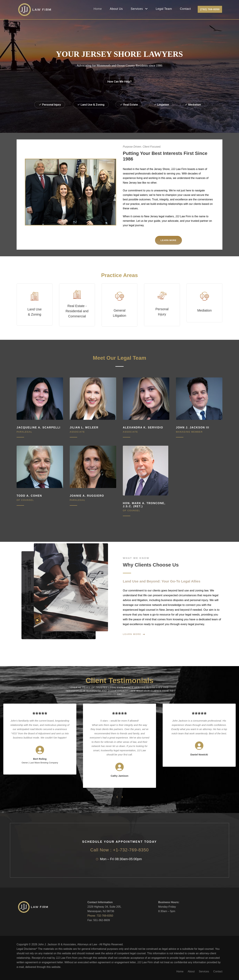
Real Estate (129, 105)
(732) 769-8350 (210, 9)
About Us (116, 9)
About (191, 971)
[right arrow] (122, 797)
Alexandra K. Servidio (143, 428)
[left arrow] (117, 797)
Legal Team (164, 9)
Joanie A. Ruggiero (87, 496)
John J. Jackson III (193, 428)
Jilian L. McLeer (84, 428)
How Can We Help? (119, 82)
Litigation (161, 105)
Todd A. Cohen (29, 496)
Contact (185, 9)
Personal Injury (50, 105)
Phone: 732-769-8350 (100, 916)
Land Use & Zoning (91, 105)
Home (98, 9)
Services (137, 9)
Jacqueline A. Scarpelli (39, 428)
